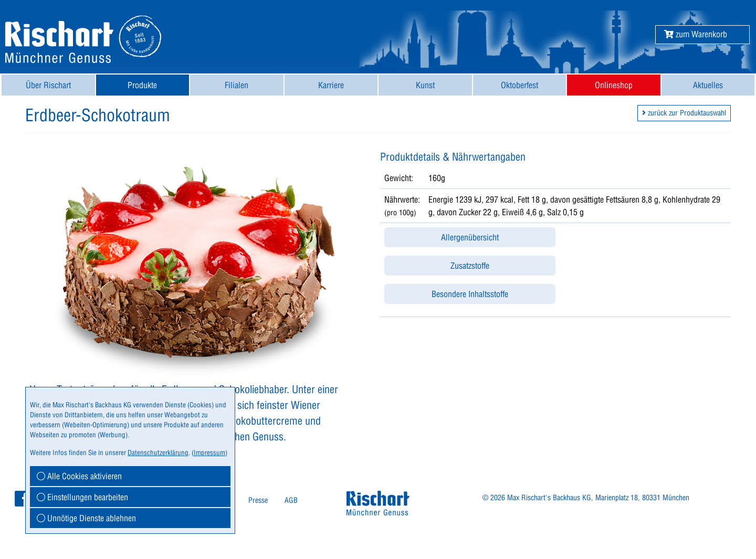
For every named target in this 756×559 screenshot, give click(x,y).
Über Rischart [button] (48, 85)
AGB (291, 500)
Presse (258, 500)
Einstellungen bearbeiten (82, 497)
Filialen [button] (237, 85)
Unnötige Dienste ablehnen (86, 518)
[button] (696, 34)
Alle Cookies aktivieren (79, 476)
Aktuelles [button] (708, 85)
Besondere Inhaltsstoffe (470, 294)
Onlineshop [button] (614, 85)
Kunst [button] (425, 85)
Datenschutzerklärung (158, 452)
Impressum (209, 452)
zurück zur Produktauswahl (684, 113)
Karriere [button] (331, 85)
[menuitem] (48, 85)
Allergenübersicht (470, 237)
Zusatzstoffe (470, 266)
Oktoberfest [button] (519, 85)
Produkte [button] (142, 85)
